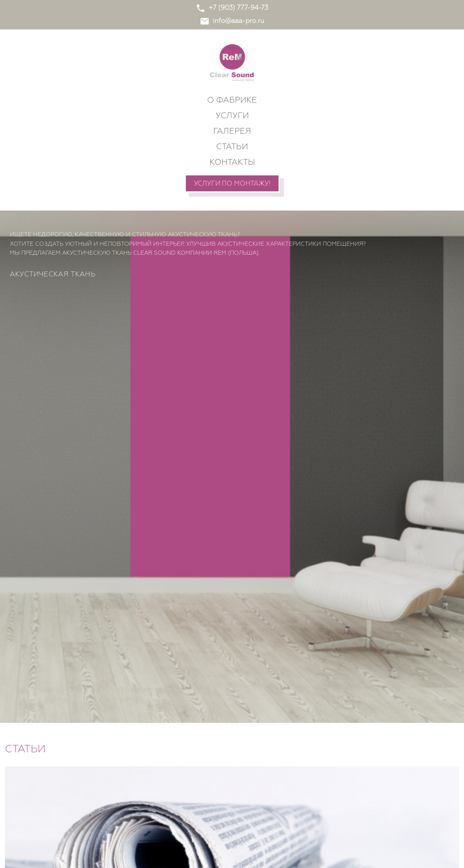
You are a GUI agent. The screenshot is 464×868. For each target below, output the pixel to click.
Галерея (232, 131)
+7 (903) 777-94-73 (232, 8)
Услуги (232, 116)
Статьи (232, 147)
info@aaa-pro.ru (232, 21)
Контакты (232, 162)
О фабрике (232, 100)
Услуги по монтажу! (232, 184)
